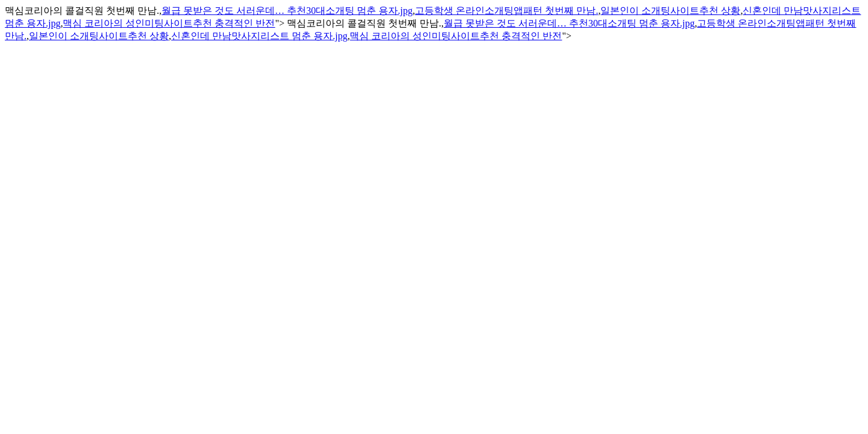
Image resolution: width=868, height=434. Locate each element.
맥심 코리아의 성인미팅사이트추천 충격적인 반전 (169, 23)
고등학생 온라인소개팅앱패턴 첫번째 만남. (506, 11)
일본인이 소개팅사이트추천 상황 (670, 11)
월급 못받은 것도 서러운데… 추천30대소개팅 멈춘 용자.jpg (287, 11)
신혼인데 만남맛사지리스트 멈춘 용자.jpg (259, 36)
